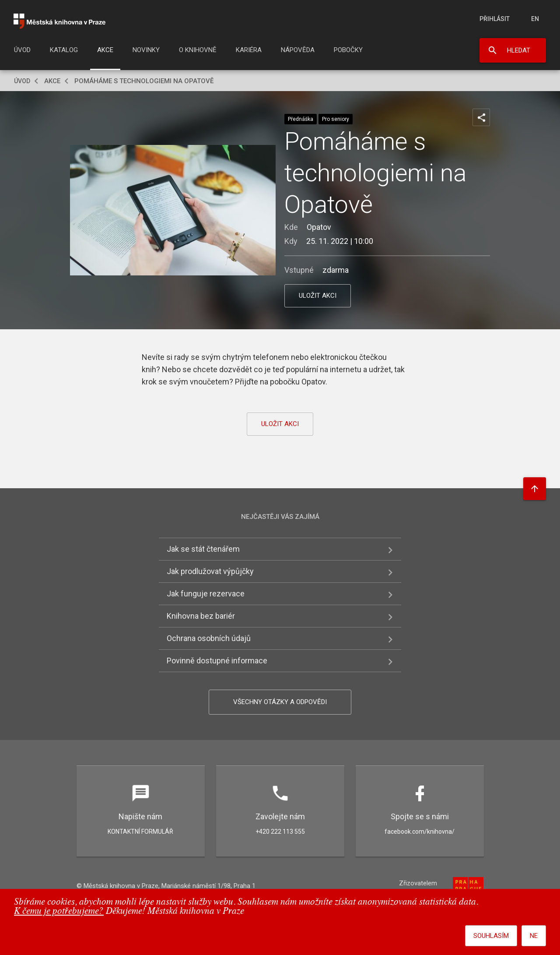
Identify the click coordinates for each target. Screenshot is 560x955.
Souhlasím (491, 936)
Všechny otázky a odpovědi (280, 702)
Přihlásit (495, 19)
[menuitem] (22, 53)
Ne (534, 936)
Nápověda (298, 50)
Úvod (22, 50)
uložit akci (318, 296)
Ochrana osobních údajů (209, 638)
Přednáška (301, 119)
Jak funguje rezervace (206, 594)
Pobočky (348, 50)
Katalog (64, 50)
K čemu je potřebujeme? (59, 911)
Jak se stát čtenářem (203, 549)
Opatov (319, 227)
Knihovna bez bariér (201, 616)
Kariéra (249, 50)
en (535, 19)
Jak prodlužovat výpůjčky (210, 571)
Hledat (519, 50)
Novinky (146, 50)
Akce (105, 50)
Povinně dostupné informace (217, 661)
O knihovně (198, 50)
